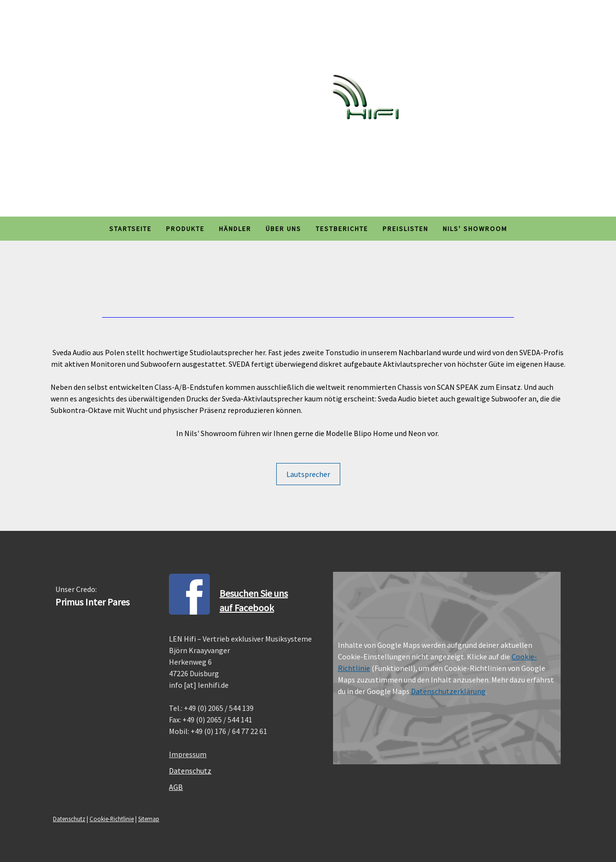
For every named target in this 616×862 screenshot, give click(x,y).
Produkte (185, 229)
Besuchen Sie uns (254, 593)
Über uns (283, 229)
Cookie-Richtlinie (112, 819)
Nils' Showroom (475, 229)
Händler (235, 229)
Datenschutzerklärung (448, 691)
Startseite (130, 229)
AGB (176, 787)
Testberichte (342, 229)
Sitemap (149, 819)
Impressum (188, 754)
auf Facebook (247, 608)
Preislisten (405, 229)
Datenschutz (190, 771)
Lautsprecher (308, 474)
